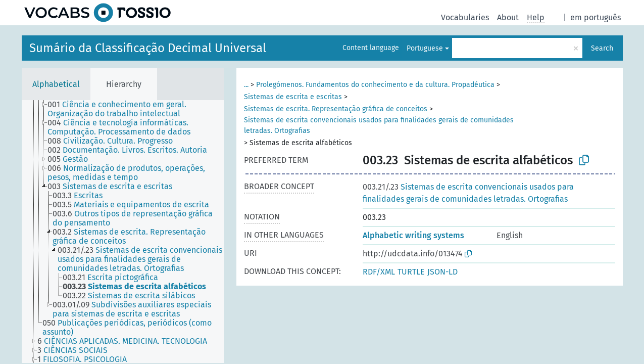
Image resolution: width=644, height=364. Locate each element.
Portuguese (425, 48)
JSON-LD (442, 272)
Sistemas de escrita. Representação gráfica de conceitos (336, 109)
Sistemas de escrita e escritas (293, 97)
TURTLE (411, 272)
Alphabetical (56, 84)
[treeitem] (140, 109)
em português (596, 17)
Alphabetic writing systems (413, 235)
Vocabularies (465, 17)
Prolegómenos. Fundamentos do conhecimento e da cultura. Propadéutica (375, 85)
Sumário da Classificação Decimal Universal (148, 48)
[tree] (123, 232)
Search (602, 48)
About (508, 17)
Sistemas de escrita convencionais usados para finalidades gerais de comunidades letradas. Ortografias (379, 125)
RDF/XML (379, 272)
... (246, 85)
